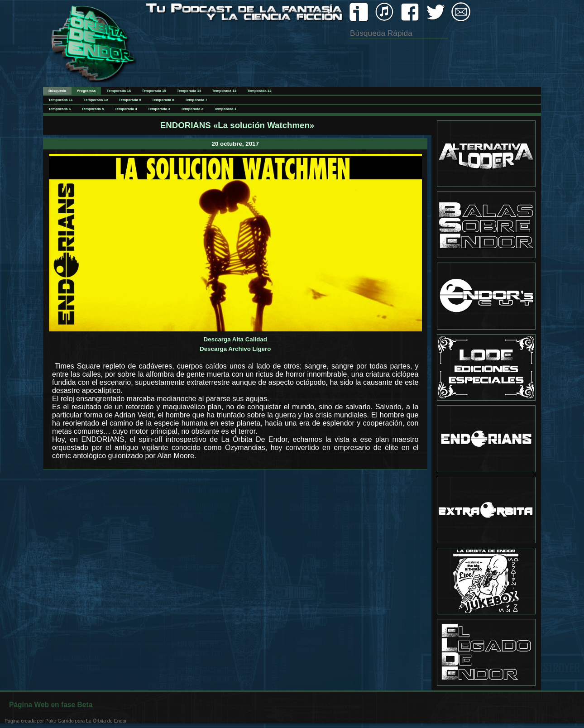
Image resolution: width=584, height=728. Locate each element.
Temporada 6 (60, 109)
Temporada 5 (93, 109)
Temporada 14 (189, 91)
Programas (86, 91)
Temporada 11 (61, 100)
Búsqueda (57, 91)
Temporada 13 (224, 91)
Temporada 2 (192, 109)
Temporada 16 (119, 91)
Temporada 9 (130, 100)
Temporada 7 (196, 100)
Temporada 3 (159, 109)
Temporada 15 (154, 91)
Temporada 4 (126, 109)
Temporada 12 (259, 91)
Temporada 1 (225, 109)
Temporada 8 (163, 100)
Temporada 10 (96, 100)
